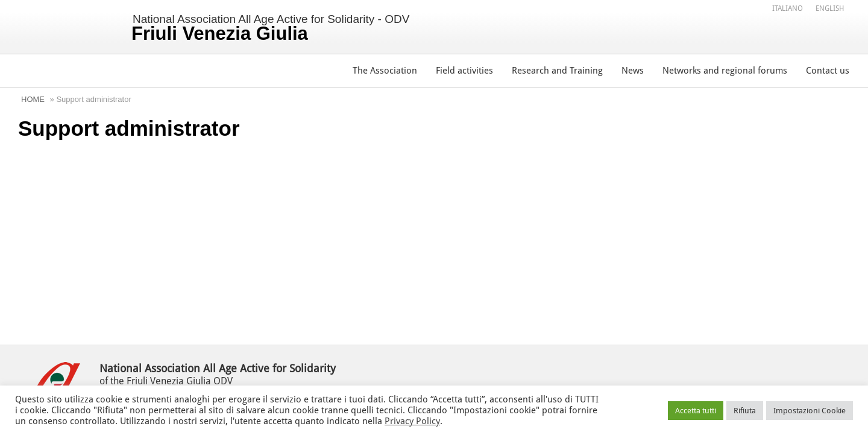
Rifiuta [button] (745, 411)
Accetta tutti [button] (696, 411)
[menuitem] (788, 8)
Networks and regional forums (725, 71)
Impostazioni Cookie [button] (810, 411)
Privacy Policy (412, 421)
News (633, 71)
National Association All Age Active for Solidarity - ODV (270, 28)
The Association (385, 71)
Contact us (828, 71)
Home (33, 99)
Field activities (464, 71)
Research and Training (557, 71)
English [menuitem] (830, 8)
